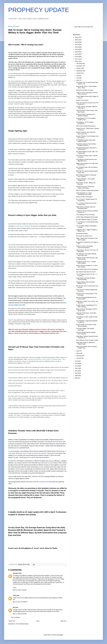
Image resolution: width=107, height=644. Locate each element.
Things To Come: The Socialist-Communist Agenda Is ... (85, 247)
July (78, 76)
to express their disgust (46, 482)
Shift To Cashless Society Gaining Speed (87, 190)
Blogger (61, 635)
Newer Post (12, 621)
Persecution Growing (82, 234)
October (79, 68)
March (78, 353)
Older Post (63, 621)
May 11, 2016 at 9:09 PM (20, 614)
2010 (77, 373)
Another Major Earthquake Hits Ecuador (87, 217)
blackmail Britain (58, 442)
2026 (77, 37)
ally (14, 607)
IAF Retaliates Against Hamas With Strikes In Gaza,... (86, 141)
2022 (77, 47)
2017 (77, 59)
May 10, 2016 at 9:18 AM (20, 590)
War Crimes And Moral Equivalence (86, 126)
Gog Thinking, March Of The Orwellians (87, 269)
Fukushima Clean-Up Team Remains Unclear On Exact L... (86, 145)
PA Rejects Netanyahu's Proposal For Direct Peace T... (86, 149)
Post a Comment (15, 617)
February (79, 356)
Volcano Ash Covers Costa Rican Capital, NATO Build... (85, 187)
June (78, 78)
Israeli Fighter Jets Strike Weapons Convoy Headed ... (86, 279)
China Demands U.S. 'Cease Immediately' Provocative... (84, 194)
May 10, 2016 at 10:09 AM (20, 602)
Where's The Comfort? (82, 100)
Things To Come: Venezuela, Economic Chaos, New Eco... (87, 93)
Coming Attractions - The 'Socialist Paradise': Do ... (85, 180)
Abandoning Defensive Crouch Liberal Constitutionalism (44, 359)
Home (38, 621)
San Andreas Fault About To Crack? (86, 272)
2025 (77, 40)
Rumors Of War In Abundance (84, 197)
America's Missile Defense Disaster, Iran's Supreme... (86, 333)
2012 (77, 368)
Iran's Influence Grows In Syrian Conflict (87, 340)
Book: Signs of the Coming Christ (84, 27)
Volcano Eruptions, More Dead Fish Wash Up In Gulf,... (86, 133)
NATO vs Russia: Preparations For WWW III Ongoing (86, 115)
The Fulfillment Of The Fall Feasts (85, 215)
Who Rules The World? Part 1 (84, 236)
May (78, 80)
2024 (77, 42)
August (79, 73)
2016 (77, 61)
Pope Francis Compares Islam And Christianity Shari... (86, 208)
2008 (77, 378)
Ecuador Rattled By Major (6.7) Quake (87, 220)
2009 (77, 376)
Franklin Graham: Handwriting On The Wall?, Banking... (87, 306)
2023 (77, 45)
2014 (77, 364)
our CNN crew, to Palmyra (22, 226)
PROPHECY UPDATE (39, 10)
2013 (77, 366)
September (80, 71)
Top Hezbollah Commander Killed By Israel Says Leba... (86, 255)
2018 (77, 57)
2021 (77, 49)
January (79, 358)
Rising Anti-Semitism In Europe (85, 90)
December (79, 64)
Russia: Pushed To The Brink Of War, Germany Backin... (86, 325)
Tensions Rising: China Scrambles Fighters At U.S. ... (85, 283)
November (79, 66)
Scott (14, 595)
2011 (77, 371)
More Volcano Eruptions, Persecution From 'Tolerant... (86, 176)
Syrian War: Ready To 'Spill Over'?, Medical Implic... (86, 343)
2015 (77, 361)
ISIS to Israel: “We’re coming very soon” (26, 45)
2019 (77, 54)
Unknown (16, 573)
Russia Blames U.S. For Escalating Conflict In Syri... (86, 119)
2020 (77, 52)
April (78, 351)
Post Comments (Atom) (22, 624)
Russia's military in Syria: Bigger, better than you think (32, 215)
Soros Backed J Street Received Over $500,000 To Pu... (87, 160)
